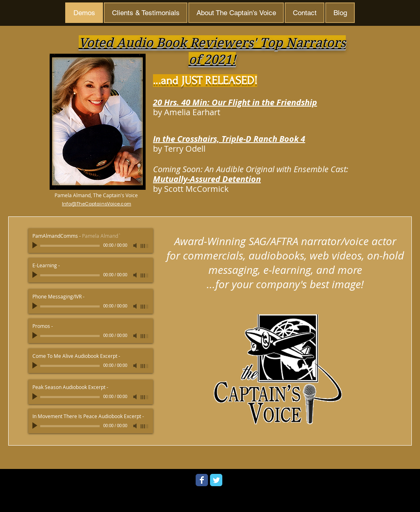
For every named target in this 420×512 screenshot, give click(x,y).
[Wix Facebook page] (202, 480)
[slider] (145, 246)
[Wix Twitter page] (216, 480)
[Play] (36, 246)
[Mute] (136, 246)
